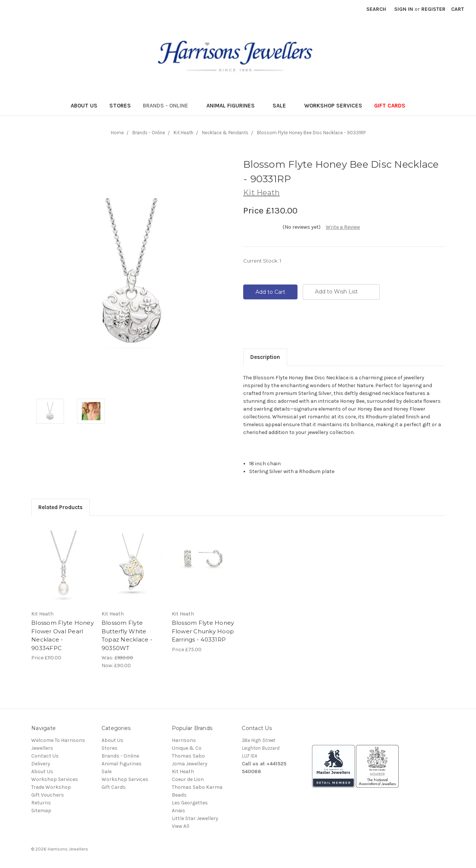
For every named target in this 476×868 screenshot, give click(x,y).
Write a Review (343, 227)
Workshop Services (333, 106)
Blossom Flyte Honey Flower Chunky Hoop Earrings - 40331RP (203, 631)
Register (433, 9)
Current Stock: (262, 261)
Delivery (41, 764)
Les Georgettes (190, 803)
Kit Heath (183, 771)
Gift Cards (390, 106)
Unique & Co (187, 748)
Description (265, 357)
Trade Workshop (51, 787)
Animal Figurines (234, 106)
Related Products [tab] (60, 507)
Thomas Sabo (188, 756)
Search (376, 9)
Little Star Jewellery (195, 818)
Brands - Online (169, 106)
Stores (120, 106)
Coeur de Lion (188, 779)
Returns (41, 803)
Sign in (404, 9)
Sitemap (41, 811)
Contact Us (45, 756)
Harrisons (184, 740)
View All (181, 826)
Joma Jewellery (190, 764)
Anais (178, 811)
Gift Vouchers (48, 795)
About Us (84, 106)
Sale (282, 106)
